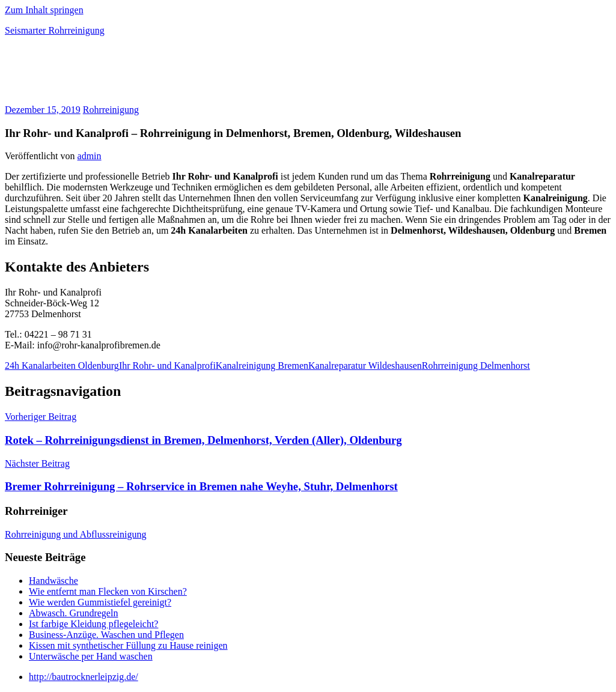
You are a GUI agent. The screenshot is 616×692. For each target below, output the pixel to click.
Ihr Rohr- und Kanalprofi (167, 366)
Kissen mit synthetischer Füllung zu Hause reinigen (128, 645)
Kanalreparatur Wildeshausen (365, 366)
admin (90, 156)
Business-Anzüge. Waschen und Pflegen (106, 635)
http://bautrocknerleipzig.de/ (84, 677)
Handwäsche (53, 581)
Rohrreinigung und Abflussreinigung (76, 534)
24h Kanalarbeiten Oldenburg (62, 366)
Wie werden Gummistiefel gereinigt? (100, 602)
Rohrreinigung (111, 110)
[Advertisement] (145, 74)
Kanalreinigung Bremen (262, 366)
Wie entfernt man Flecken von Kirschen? (108, 591)
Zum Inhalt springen (44, 10)
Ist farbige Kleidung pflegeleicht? (93, 624)
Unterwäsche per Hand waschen (91, 656)
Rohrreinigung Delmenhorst (476, 366)
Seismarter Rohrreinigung (55, 30)
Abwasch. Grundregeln (73, 613)
